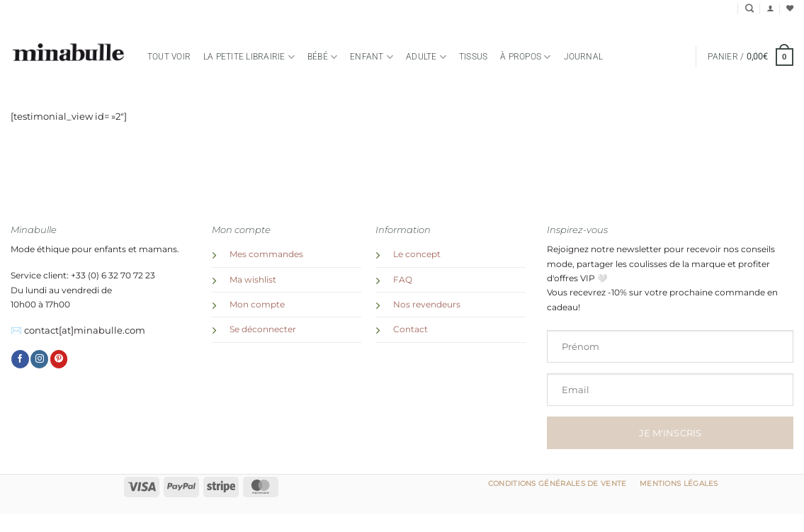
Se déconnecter (263, 329)
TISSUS (473, 57)
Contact (411, 329)
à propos (525, 57)
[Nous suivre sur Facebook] (20, 359)
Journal (584, 57)
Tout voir (169, 57)
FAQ (403, 280)
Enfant (372, 57)
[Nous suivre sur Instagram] (39, 359)
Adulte (426, 57)
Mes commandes (266, 254)
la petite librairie (249, 57)
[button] (770, 9)
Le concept (417, 254)
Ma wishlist (253, 280)
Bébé (322, 57)
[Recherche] (749, 9)
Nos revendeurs (427, 305)
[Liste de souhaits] (790, 9)
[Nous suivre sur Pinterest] (59, 359)
